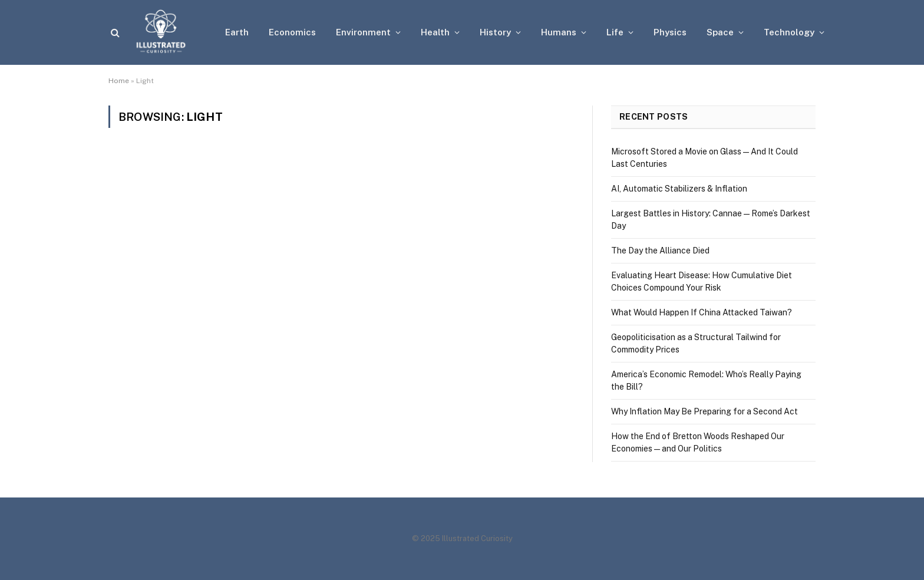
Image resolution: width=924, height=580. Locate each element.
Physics (670, 32)
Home (119, 81)
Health (435, 32)
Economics (292, 32)
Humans (559, 32)
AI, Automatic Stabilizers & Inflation (679, 189)
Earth (237, 32)
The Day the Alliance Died (660, 251)
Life (615, 32)
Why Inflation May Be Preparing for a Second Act (704, 411)
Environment (363, 32)
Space (720, 32)
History (495, 32)
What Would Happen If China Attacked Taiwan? (702, 312)
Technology (789, 32)
